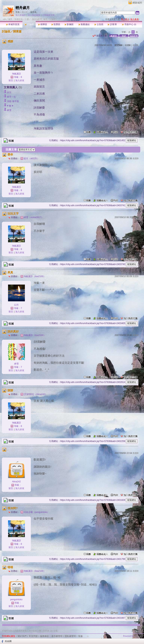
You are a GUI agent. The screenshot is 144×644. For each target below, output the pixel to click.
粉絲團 (8, 641)
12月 (16, 305)
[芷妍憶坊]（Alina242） (35, 394)
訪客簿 (112, 24)
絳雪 (9, 110)
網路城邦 (137, 3)
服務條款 (45, 636)
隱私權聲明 (70, 636)
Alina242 (16, 482)
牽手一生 (11, 97)
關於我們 (22, 636)
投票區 (56, 24)
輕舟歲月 (23, 8)
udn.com (138, 636)
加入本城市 (21, 15)
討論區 (29, 24)
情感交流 (19, 19)
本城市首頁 (13, 24)
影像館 (69, 24)
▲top (140, 630)
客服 (80, 636)
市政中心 (129, 24)
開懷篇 (17, 31)
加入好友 (20, 80)
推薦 (135, 45)
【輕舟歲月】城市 (39, 19)
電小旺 (25, 12)
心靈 (27, 19)
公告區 (99, 24)
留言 (11, 80)
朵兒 (9, 92)
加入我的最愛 (34, 15)
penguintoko (16, 599)
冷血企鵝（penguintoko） (37, 512)
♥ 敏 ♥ (10, 106)
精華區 (42, 24)
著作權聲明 (57, 636)
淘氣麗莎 (16, 74)
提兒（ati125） (31, 158)
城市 (10, 19)
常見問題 (33, 636)
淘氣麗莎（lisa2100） (35, 276)
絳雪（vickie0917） (34, 217)
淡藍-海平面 (13, 101)
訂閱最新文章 (48, 15)
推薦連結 (84, 24)
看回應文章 (100, 36)
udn (4, 19)
